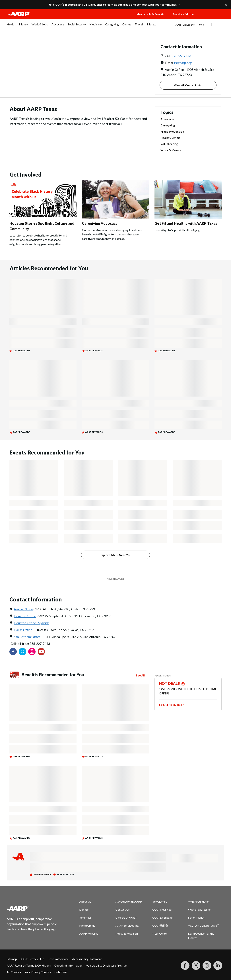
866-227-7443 (181, 56)
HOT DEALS (170, 683)
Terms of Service (58, 959)
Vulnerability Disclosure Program (107, 965)
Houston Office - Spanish (31, 623)
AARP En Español (185, 25)
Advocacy (167, 119)
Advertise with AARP (129, 901)
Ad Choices (14, 972)
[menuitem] (11, 26)
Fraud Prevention (172, 131)
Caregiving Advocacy (100, 223)
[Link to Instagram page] (32, 652)
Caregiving (168, 125)
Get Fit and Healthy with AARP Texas (186, 223)
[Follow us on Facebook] (13, 652)
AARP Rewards (89, 933)
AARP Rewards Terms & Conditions (29, 965)
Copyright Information (68, 965)
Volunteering (169, 144)
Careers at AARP (126, 917)
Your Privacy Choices (38, 972)
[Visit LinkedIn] (218, 965)
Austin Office (23, 609)
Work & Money (171, 150)
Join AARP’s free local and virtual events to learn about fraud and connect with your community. (113, 4)
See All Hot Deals (170, 705)
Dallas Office (23, 630)
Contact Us (123, 909)
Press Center (160, 933)
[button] (213, 18)
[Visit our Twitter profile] (22, 652)
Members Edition (183, 14)
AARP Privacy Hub (32, 959)
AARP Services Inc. (127, 925)
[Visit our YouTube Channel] (41, 652)
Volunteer (85, 917)
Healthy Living (170, 138)
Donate (84, 909)
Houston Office (25, 616)
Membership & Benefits (150, 14)
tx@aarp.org (183, 63)
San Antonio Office (27, 637)
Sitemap (12, 959)
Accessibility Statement (87, 959)
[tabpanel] (200, 25)
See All (140, 675)
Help (202, 24)
